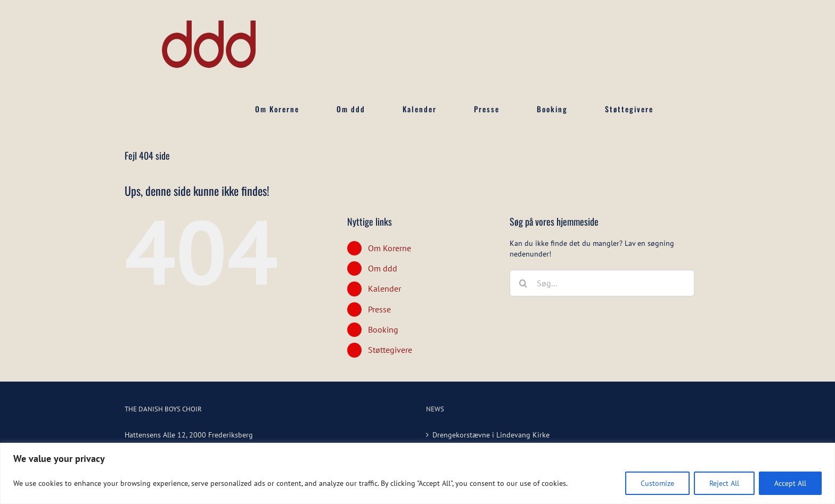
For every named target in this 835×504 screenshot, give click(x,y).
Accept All (790, 483)
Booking (383, 329)
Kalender (384, 288)
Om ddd (383, 268)
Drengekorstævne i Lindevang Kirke (491, 435)
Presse (379, 309)
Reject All (724, 483)
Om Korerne (390, 248)
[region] (418, 473)
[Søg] (523, 283)
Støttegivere (390, 350)
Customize (657, 483)
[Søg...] (602, 283)
